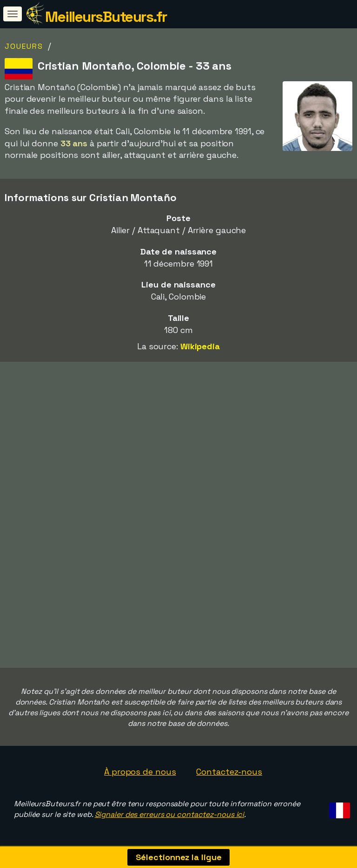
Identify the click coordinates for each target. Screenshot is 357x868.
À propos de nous (140, 772)
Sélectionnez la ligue (179, 857)
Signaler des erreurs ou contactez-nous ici (170, 814)
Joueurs (24, 46)
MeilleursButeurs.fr (106, 17)
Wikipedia (200, 346)
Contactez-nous (229, 772)
